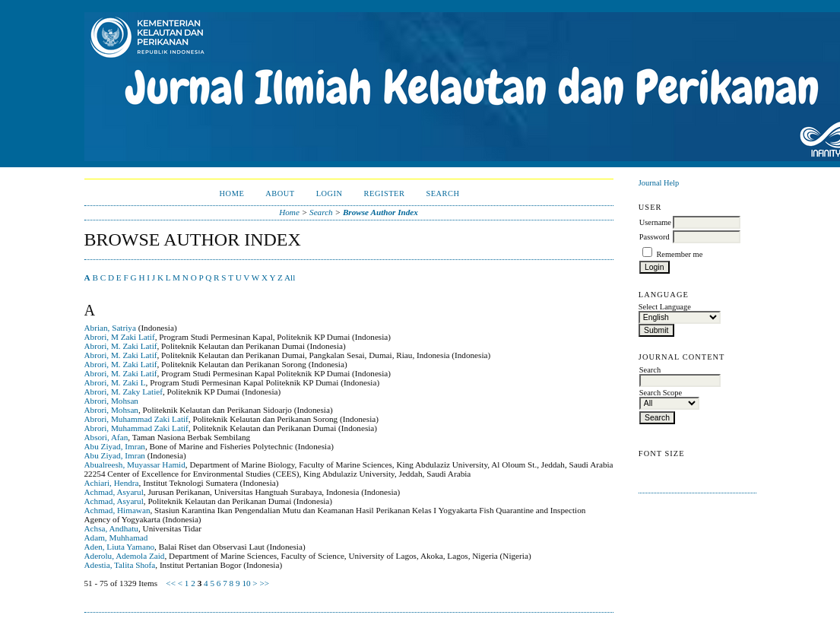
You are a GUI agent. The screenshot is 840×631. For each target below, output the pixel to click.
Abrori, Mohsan (111, 401)
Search (442, 193)
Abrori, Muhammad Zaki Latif (136, 419)
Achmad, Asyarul (114, 492)
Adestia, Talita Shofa (120, 565)
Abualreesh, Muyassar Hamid (135, 465)
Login (330, 193)
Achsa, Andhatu (111, 528)
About (280, 193)
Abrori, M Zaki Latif (120, 337)
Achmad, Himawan (117, 510)
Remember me (679, 254)
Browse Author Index (380, 212)
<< (171, 583)
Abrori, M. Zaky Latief (124, 392)
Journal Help (659, 183)
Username (655, 222)
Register (385, 193)
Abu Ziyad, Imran (115, 446)
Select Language (665, 307)
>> (264, 583)
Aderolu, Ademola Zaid (125, 556)
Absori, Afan (106, 437)
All (290, 277)
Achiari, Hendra (112, 483)
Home (232, 193)
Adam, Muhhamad (116, 537)
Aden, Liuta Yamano (120, 547)
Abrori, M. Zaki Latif (121, 346)
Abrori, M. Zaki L (115, 382)
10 (246, 583)
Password (655, 237)
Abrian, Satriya (110, 328)
